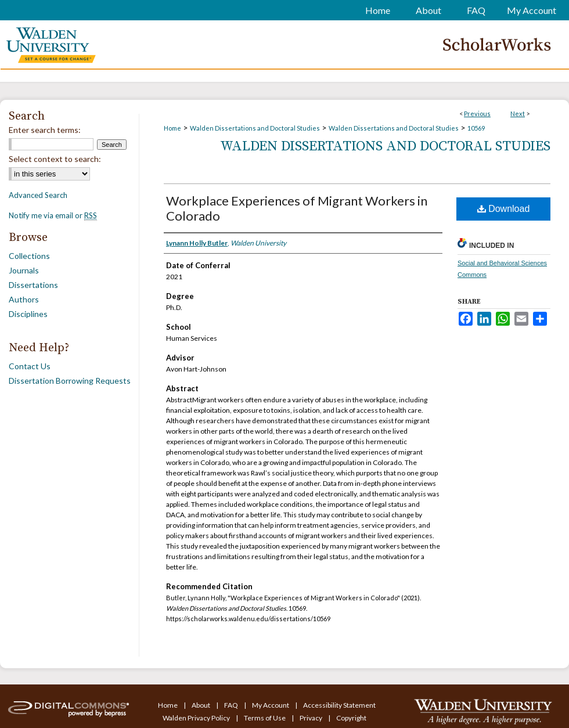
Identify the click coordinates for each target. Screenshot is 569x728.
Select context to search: (55, 159)
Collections (29, 256)
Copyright (351, 718)
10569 (476, 128)
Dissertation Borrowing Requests (70, 381)
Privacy (311, 718)
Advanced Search (38, 195)
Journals (24, 270)
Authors (24, 299)
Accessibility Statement (339, 705)
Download (504, 209)
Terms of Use (265, 718)
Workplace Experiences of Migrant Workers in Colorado (297, 208)
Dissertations (33, 285)
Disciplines (28, 314)
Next (518, 113)
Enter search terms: (45, 130)
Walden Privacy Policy (197, 718)
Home (172, 128)
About (201, 705)
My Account (271, 705)
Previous (477, 113)
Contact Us (30, 366)
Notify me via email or (53, 215)
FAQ (232, 705)
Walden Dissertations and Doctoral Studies (255, 128)
